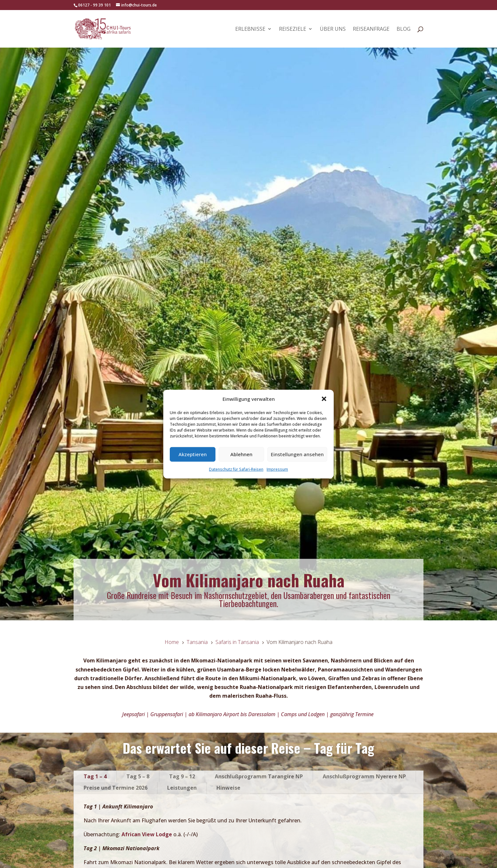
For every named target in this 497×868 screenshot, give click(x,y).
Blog (404, 29)
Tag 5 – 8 (138, 776)
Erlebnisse (250, 29)
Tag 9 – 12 (182, 776)
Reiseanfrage (371, 29)
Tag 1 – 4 (95, 776)
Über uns (333, 29)
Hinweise (228, 788)
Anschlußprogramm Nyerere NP (364, 776)
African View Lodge (147, 834)
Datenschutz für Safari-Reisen (236, 469)
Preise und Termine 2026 (116, 788)
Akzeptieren (193, 454)
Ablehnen (241, 454)
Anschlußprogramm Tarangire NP (259, 776)
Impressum (277, 469)
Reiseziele (293, 29)
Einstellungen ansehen (297, 454)
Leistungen (182, 788)
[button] (324, 399)
